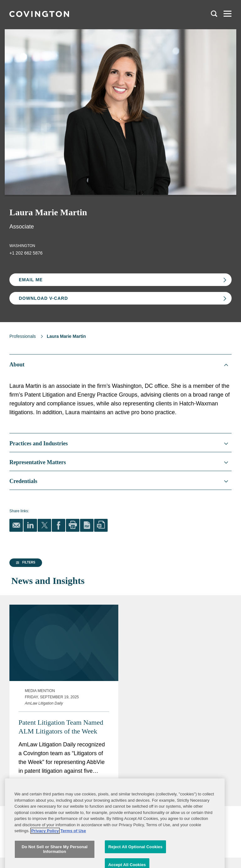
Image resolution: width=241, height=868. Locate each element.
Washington (22, 246)
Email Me (31, 280)
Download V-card (43, 298)
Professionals (23, 336)
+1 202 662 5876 (26, 253)
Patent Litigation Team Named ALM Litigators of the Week (149, 743)
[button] (25, 618)
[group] (40, 618)
